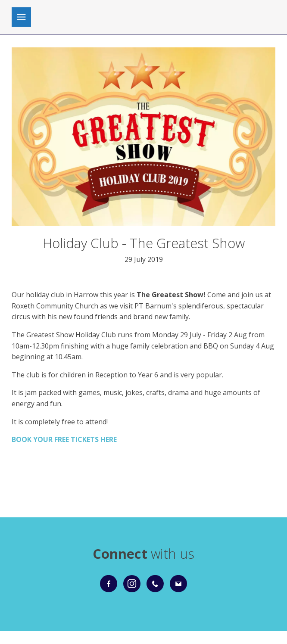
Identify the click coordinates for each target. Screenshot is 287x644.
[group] (144, 137)
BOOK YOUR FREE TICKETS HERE (64, 439)
